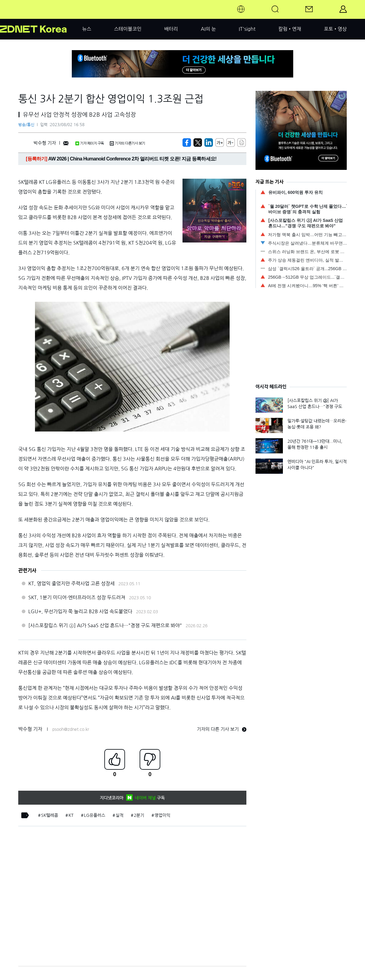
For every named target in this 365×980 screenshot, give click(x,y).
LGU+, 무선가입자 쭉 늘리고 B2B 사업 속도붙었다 (80, 611)
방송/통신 (26, 125)
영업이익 (162, 815)
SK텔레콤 (50, 815)
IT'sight (247, 29)
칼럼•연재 (290, 29)
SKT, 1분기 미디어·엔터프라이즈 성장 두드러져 (77, 597)
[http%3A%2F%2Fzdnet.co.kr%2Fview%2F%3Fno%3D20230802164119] (209, 143)
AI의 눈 (208, 29)
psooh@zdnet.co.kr (71, 729)
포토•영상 (335, 29)
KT (71, 815)
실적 (120, 815)
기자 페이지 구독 (90, 143)
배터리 (171, 29)
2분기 (139, 815)
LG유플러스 (95, 815)
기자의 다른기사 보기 (127, 143)
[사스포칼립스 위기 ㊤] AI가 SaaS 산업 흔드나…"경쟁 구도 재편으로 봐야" (105, 625)
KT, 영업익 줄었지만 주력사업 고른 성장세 (71, 583)
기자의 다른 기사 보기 (222, 729)
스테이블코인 (128, 29)
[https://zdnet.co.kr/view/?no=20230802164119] (187, 143)
